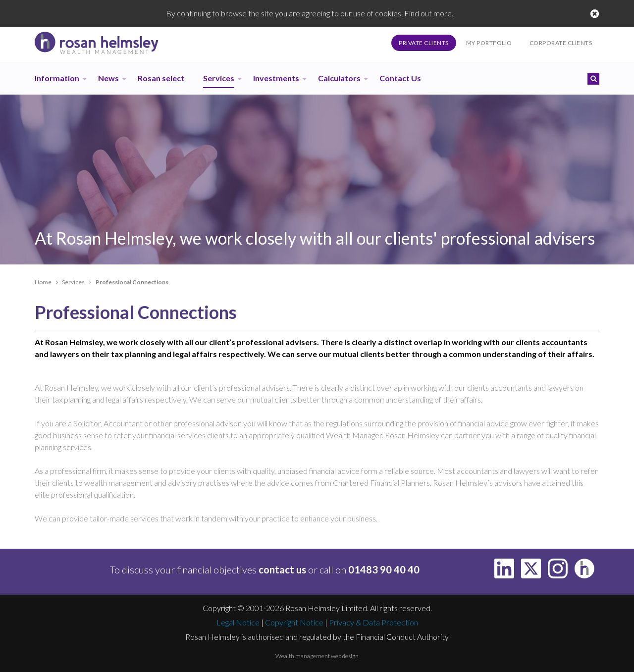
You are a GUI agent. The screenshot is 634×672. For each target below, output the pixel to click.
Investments (276, 78)
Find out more (428, 13)
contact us (282, 569)
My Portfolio (489, 43)
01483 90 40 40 (384, 569)
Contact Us (400, 78)
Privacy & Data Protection (373, 622)
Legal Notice (238, 622)
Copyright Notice (294, 622)
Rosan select (161, 78)
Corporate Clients (561, 43)
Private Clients (424, 43)
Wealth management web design (317, 656)
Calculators (339, 78)
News (108, 78)
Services (219, 78)
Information (57, 78)
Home (43, 282)
